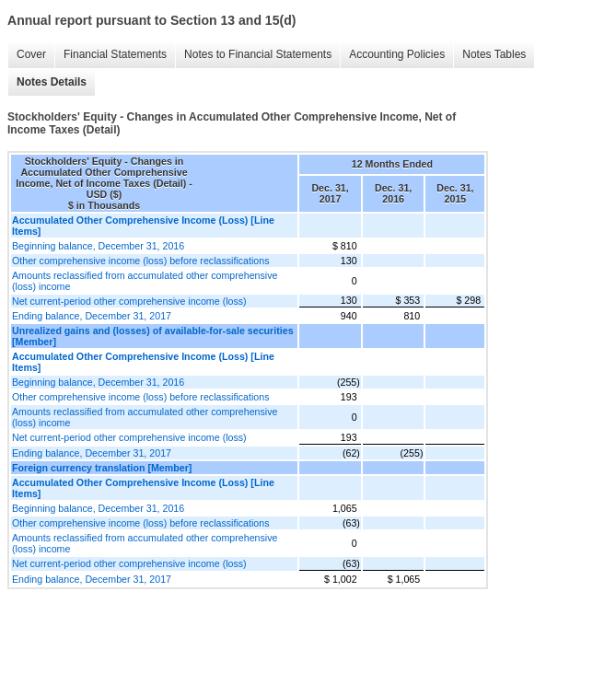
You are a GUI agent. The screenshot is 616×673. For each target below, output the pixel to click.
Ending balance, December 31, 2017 (92, 316)
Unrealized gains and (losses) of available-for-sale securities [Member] (153, 336)
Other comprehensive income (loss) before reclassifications (141, 261)
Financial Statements (115, 54)
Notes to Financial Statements (258, 54)
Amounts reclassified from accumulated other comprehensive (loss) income (145, 281)
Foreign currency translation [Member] (102, 468)
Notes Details (52, 82)
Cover (31, 54)
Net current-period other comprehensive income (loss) (129, 301)
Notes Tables (494, 54)
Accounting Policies (397, 54)
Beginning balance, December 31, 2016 (98, 246)
